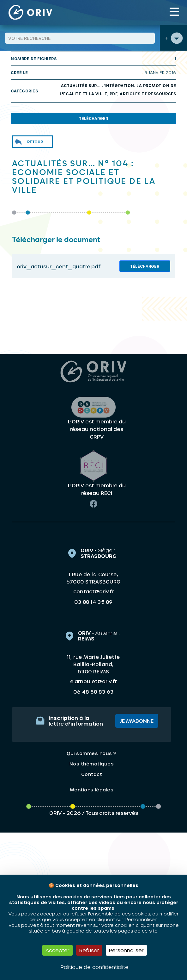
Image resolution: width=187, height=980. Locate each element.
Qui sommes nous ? (92, 753)
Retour (35, 142)
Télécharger (93, 118)
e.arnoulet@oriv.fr (93, 681)
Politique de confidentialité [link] (95, 967)
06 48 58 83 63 (93, 692)
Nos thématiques (92, 764)
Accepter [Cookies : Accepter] (57, 950)
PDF (114, 94)
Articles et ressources (148, 94)
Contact (92, 774)
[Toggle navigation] (174, 12)
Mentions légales (92, 790)
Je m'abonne (137, 721)
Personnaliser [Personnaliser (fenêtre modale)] (126, 950)
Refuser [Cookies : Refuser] (89, 950)
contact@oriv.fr (94, 591)
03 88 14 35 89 (93, 602)
